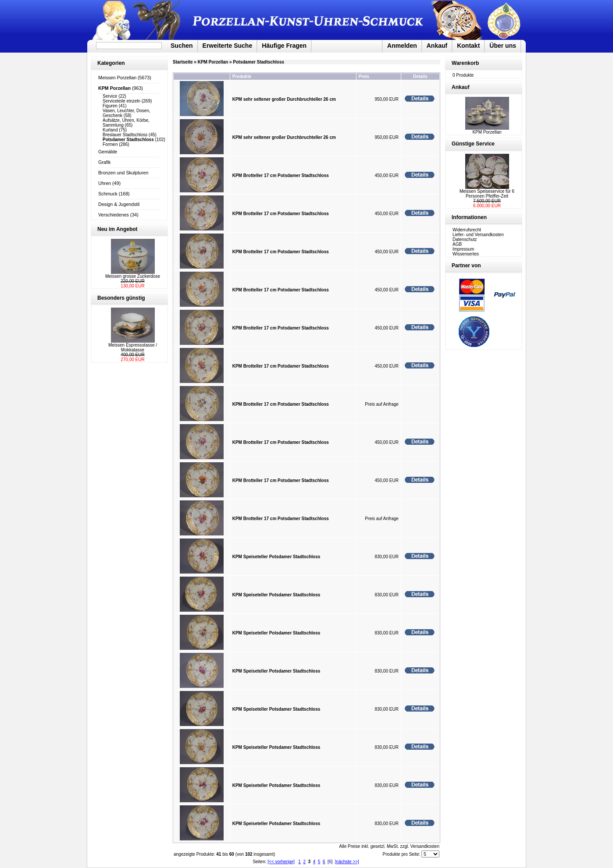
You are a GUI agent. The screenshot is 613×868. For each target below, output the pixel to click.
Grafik (104, 162)
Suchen (182, 46)
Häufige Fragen (284, 46)
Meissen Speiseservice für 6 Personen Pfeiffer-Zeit (487, 194)
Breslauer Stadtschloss (125, 135)
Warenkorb (465, 63)
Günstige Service (473, 144)
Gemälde (108, 152)
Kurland (110, 130)
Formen (110, 144)
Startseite (183, 62)
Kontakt (468, 46)
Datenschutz (465, 239)
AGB (457, 244)
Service (110, 96)
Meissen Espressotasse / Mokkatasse (133, 347)
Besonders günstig (121, 298)
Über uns (503, 46)
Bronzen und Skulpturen (123, 173)
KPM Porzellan (213, 62)
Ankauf (437, 46)
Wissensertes (466, 254)
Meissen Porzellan (117, 78)
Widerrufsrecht (467, 230)
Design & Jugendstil (119, 204)
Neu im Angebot (118, 229)
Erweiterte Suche (228, 46)
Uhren (105, 183)
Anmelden (402, 46)
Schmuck (108, 194)
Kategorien (111, 63)
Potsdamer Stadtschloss (258, 62)
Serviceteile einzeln (121, 101)
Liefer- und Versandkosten (478, 235)
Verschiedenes (114, 215)
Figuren (110, 106)
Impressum (463, 249)
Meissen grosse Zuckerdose (133, 276)
